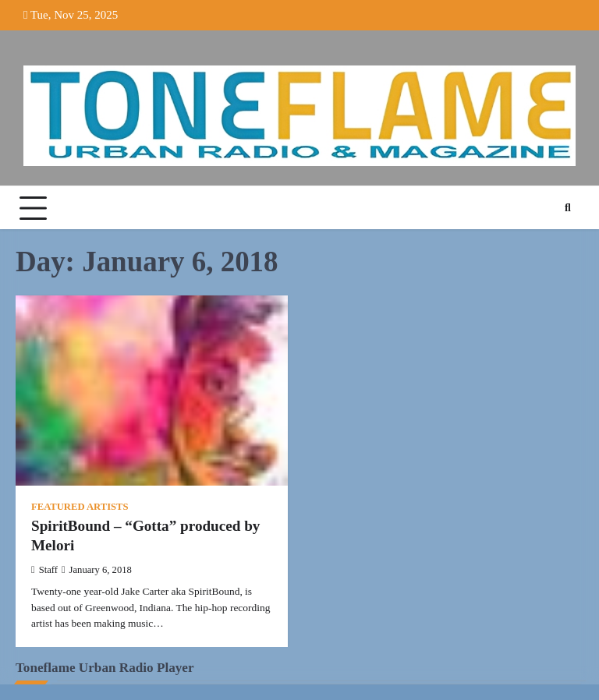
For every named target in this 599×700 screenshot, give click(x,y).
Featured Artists (80, 507)
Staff (44, 570)
